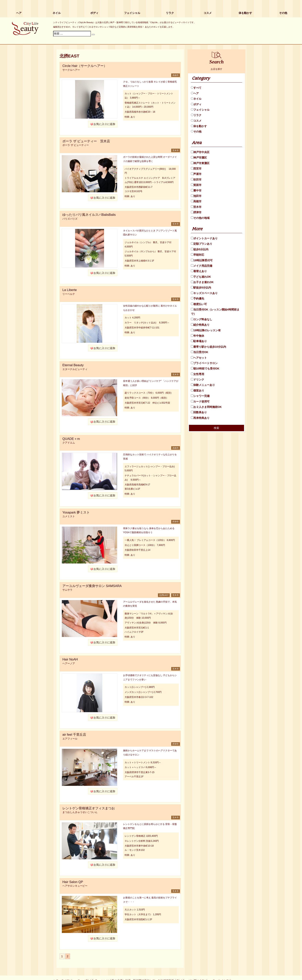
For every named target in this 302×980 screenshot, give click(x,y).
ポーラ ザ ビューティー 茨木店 (86, 141)
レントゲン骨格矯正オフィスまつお (89, 808)
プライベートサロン (204, 363)
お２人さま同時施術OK (206, 407)
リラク (170, 13)
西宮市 (196, 169)
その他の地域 (200, 218)
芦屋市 (196, 174)
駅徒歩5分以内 (201, 288)
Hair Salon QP (73, 882)
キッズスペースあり (204, 293)
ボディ (94, 13)
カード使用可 (200, 401)
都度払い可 (199, 304)
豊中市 (196, 191)
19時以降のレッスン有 (206, 330)
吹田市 (196, 180)
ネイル (57, 13)
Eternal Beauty (73, 365)
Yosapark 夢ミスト (76, 512)
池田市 (196, 196)
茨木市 (196, 207)
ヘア (19, 13)
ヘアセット (199, 358)
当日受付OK (200, 352)
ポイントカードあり (204, 238)
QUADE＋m (71, 439)
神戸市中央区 (200, 152)
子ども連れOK (201, 277)
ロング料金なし (202, 319)
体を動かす (245, 13)
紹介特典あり (200, 325)
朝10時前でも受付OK (205, 369)
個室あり (198, 390)
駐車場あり (199, 341)
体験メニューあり (203, 385)
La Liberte (70, 290)
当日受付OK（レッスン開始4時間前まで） (215, 312)
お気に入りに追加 (104, 124)
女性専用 (198, 374)
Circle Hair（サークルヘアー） (85, 66)
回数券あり (199, 412)
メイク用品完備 (202, 266)
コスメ (208, 13)
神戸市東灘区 (200, 163)
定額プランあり (202, 244)
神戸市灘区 (199, 158)
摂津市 (196, 212)
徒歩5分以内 (200, 249)
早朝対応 (198, 255)
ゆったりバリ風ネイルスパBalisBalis (89, 215)
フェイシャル (132, 13)
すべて (196, 88)
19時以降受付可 (202, 260)
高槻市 (196, 201)
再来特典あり (200, 418)
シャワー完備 (200, 396)
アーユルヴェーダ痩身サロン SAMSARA (92, 586)
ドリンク (198, 380)
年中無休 (198, 336)
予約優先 (198, 299)
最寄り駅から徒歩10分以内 (208, 347)
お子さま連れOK (202, 282)
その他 (283, 13)
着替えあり (199, 271)
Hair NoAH (70, 659)
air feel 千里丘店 (74, 735)
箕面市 (196, 185)
